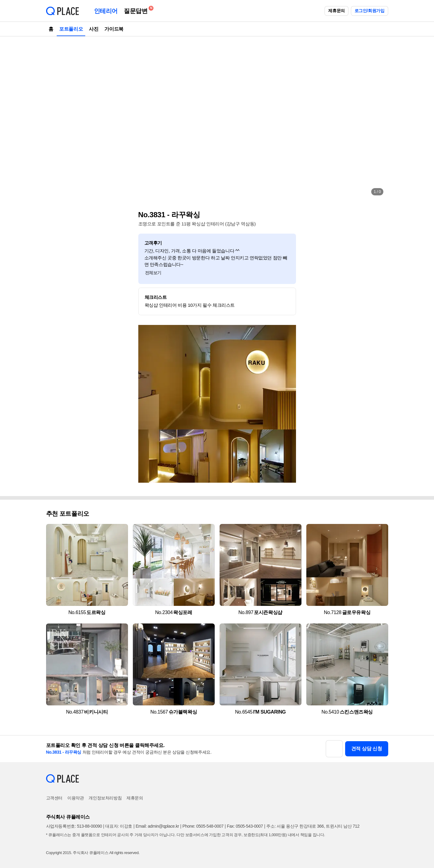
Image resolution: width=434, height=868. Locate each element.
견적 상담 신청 (367, 749)
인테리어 (106, 11)
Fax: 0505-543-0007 (245, 826)
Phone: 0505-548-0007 (203, 826)
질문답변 (137, 10)
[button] (57, 118)
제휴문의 (336, 11)
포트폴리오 (71, 29)
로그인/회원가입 (370, 11)
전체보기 (153, 273)
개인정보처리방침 (105, 798)
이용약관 (76, 798)
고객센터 (54, 798)
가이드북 (114, 29)
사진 (94, 29)
